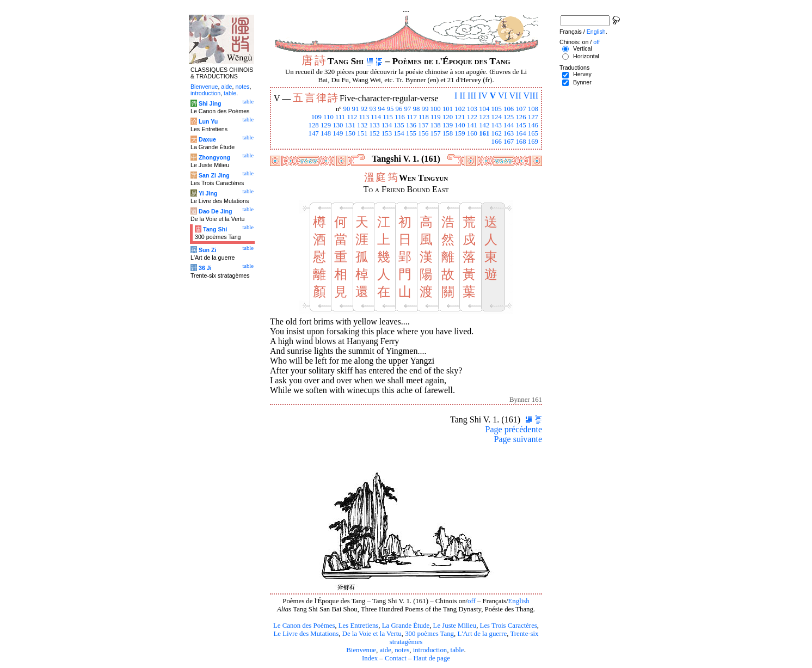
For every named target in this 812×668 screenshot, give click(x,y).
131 (350, 125)
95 (390, 109)
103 (472, 109)
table (457, 650)
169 (533, 142)
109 (316, 117)
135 (399, 125)
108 (533, 109)
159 (460, 133)
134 (387, 125)
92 (364, 109)
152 (375, 133)
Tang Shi (215, 229)
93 (373, 109)
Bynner (582, 82)
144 (509, 125)
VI (503, 96)
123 (484, 117)
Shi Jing (210, 103)
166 (497, 142)
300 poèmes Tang (429, 634)
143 (497, 125)
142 (484, 125)
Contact (396, 658)
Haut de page (432, 658)
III (472, 96)
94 (382, 109)
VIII (531, 96)
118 (424, 117)
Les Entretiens (359, 626)
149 (338, 133)
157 (436, 133)
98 (417, 109)
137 (423, 125)
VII (515, 96)
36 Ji (205, 268)
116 (400, 117)
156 (423, 133)
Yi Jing (208, 193)
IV (483, 96)
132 (362, 125)
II (462, 96)
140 (460, 125)
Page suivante (518, 439)
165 (533, 133)
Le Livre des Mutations (306, 634)
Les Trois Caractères (509, 626)
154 (399, 133)
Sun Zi (208, 250)
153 (387, 133)
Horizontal (586, 56)
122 (472, 117)
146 (533, 125)
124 (497, 117)
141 (472, 125)
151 (362, 133)
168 (521, 142)
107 (521, 109)
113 (364, 117)
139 (448, 125)
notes (402, 650)
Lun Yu (208, 121)
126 (521, 117)
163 (509, 133)
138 (436, 125)
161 (484, 133)
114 (376, 117)
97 (408, 109)
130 (338, 125)
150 (350, 133)
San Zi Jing (214, 175)
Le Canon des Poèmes (304, 626)
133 (375, 125)
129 (326, 125)
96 (399, 109)
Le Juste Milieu (455, 626)
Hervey (582, 74)
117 (412, 117)
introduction (430, 650)
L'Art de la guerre (482, 634)
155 (411, 133)
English (519, 601)
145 (521, 125)
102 (460, 109)
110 (328, 117)
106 (509, 109)
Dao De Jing (216, 211)
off (472, 601)
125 (509, 117)
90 (347, 109)
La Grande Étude (406, 626)
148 (326, 133)
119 (436, 117)
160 (472, 133)
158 (448, 133)
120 (448, 117)
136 (411, 125)
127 (533, 117)
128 (313, 125)
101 (448, 109)
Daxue (207, 139)
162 (497, 133)
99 (425, 109)
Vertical (583, 48)
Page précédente (514, 429)
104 (484, 109)
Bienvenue (361, 650)
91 (356, 109)
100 (436, 109)
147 (313, 133)
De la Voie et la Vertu (372, 634)
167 (509, 142)
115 (388, 117)
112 (352, 117)
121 (460, 117)
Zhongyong (214, 157)
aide (385, 650)
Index (370, 658)
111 (340, 117)
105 (497, 109)
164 (521, 133)
